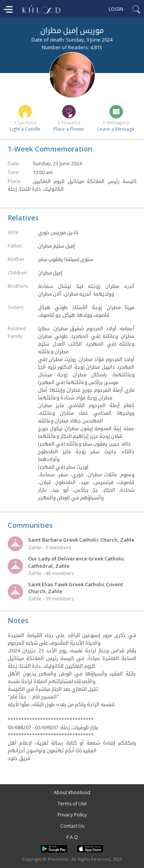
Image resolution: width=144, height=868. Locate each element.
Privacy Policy (72, 815)
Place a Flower (69, 129)
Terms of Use (72, 804)
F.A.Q (72, 837)
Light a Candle (25, 129)
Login (116, 9)
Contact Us (72, 826)
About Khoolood (72, 792)
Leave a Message (116, 129)
